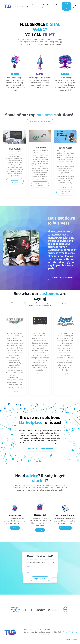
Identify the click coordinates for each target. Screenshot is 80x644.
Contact (56, 5)
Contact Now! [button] (65, 528)
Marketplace (25, 6)
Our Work (43, 6)
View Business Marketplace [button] (40, 449)
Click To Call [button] (66, 6)
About (49, 5)
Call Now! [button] (15, 528)
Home (16, 6)
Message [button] (40, 530)
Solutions (35, 6)
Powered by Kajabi (71, 640)
